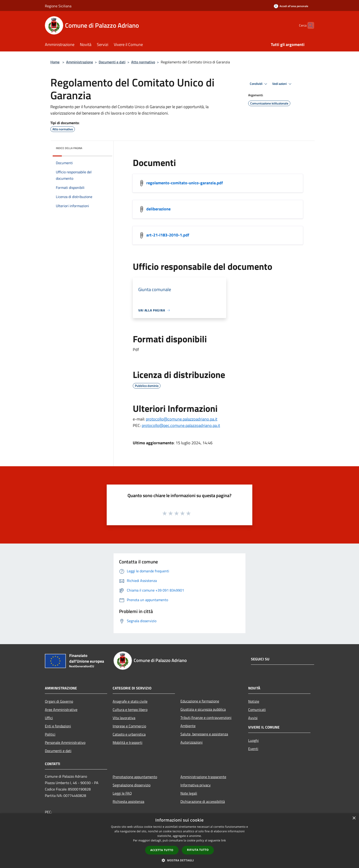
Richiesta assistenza (128, 801)
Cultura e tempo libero (130, 710)
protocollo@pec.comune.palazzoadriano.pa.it (181, 425)
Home (55, 62)
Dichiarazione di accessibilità (203, 801)
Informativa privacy (196, 785)
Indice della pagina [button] (69, 148)
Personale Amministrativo (65, 742)
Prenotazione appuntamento (135, 777)
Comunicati (257, 710)
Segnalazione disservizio (132, 785)
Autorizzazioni (192, 742)
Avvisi (253, 718)
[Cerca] (309, 25)
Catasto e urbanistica (129, 734)
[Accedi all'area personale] (291, 6)
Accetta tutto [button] (162, 850)
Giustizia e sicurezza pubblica (203, 709)
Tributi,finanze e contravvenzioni (206, 718)
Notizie (254, 701)
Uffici (49, 718)
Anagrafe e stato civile (130, 701)
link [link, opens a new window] (224, 840)
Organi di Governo (59, 701)
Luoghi (253, 740)
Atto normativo (143, 62)
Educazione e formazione (200, 701)
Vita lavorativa (124, 718)
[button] (179, 860)
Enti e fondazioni (58, 726)
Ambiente (188, 726)
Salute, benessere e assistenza (204, 734)
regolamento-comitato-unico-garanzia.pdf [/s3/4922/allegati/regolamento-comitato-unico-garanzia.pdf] (185, 183)
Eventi (253, 749)
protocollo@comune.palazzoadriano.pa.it (182, 419)
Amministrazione (80, 62)
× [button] (354, 818)
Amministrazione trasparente (203, 777)
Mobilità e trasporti (128, 742)
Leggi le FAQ (122, 793)
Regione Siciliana (58, 6)
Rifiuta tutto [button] (198, 850)
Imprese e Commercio (129, 726)
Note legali (189, 793)
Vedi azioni (283, 84)
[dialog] (179, 841)
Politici (50, 734)
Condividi (259, 84)
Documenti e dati (112, 62)
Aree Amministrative (61, 710)
